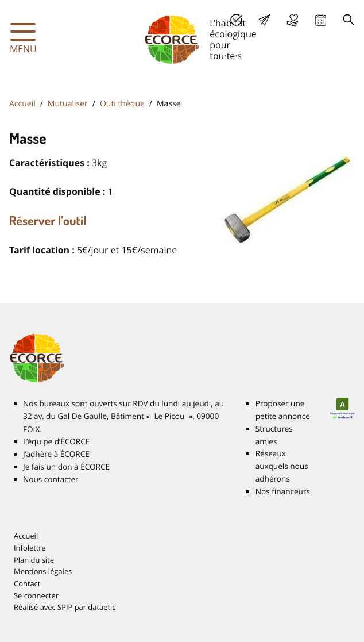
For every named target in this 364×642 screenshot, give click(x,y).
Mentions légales (43, 571)
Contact (27, 583)
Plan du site (34, 560)
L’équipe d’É (56, 441)
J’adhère (236, 20)
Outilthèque (122, 104)
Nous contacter (51, 479)
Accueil (22, 104)
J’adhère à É (56, 454)
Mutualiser (68, 104)
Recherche (349, 20)
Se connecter (36, 595)
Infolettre (30, 548)
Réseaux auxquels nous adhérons (282, 466)
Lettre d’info (264, 20)
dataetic (102, 607)
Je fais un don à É (293, 20)
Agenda (321, 20)
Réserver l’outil (48, 221)
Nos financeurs (283, 491)
